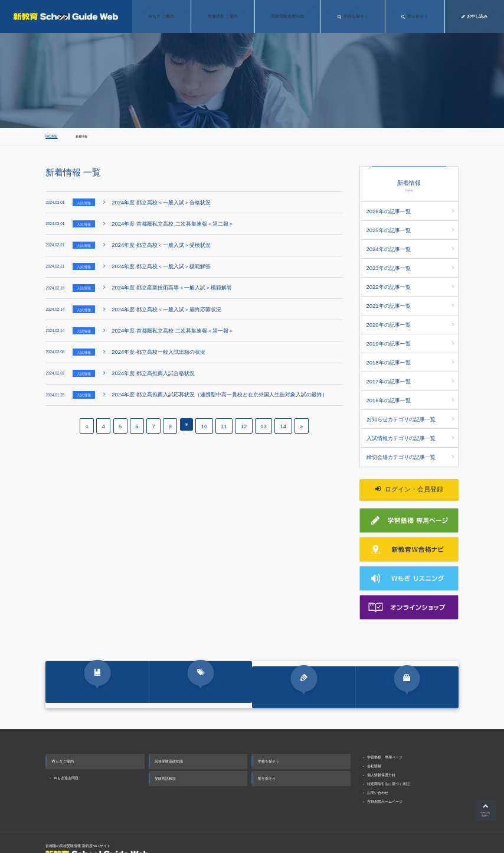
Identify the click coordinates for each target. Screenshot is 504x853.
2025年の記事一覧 (410, 226)
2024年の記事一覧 (410, 242)
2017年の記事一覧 (410, 355)
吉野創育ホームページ (385, 775)
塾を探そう (267, 752)
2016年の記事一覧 (410, 372)
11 (224, 413)
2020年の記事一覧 (410, 307)
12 (242, 413)
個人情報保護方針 (381, 749)
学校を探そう (269, 735)
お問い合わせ (378, 766)
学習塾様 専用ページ (385, 731)
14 (278, 413)
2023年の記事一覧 (410, 258)
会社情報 (374, 740)
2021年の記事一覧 (410, 291)
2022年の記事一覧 (410, 274)
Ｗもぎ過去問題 (66, 752)
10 (205, 413)
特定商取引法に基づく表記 (388, 758)
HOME (50, 136)
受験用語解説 (165, 752)
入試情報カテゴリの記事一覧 (410, 403)
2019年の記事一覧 (410, 323)
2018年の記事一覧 (410, 339)
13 (260, 413)
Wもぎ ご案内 (63, 735)
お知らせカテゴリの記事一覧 (410, 388)
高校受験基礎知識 (169, 735)
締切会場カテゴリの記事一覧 (410, 420)
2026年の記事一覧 (410, 210)
